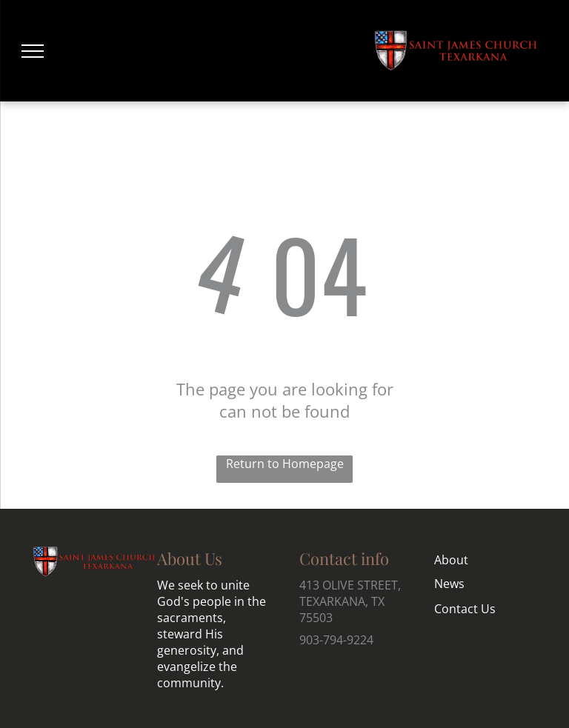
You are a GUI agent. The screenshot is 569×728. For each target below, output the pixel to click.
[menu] (33, 51)
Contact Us (465, 609)
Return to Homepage (285, 464)
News (449, 584)
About (451, 560)
